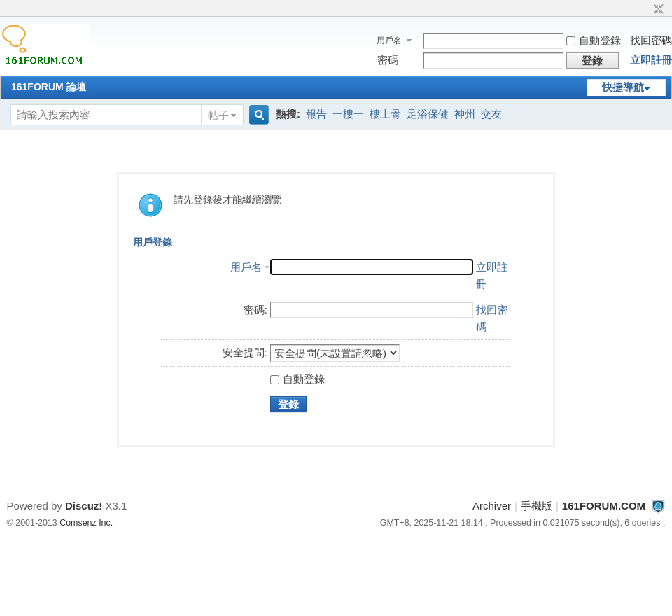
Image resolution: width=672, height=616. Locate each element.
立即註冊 (651, 60)
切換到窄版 (657, 10)
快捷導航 (623, 87)
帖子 (218, 115)
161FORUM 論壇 (49, 87)
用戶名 (389, 41)
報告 (316, 114)
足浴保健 (428, 114)
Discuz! (84, 506)
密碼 (388, 60)
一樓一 (348, 114)
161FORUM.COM (604, 506)
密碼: (255, 310)
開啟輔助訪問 (645, 10)
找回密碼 (651, 40)
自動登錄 (594, 40)
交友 (491, 114)
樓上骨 (385, 114)
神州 (465, 114)
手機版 (537, 506)
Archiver (492, 506)
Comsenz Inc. (86, 523)
